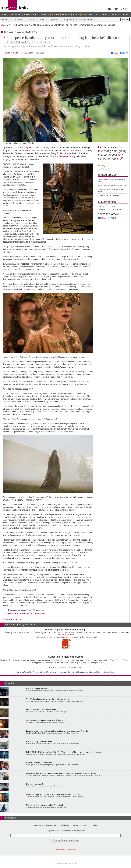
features (18, 20)
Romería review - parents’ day (39, 763)
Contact (59, 863)
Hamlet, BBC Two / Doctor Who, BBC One (112, 186)
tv (97, 15)
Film (10, 25)
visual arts (87, 15)
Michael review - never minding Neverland (44, 805)
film (35, 15)
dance (76, 15)
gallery (31, 20)
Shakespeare (117, 209)
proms (54, 20)
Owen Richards (12, 53)
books (125, 15)
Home (4, 25)
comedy (66, 15)
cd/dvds (115, 15)
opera (27, 15)
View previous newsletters (66, 850)
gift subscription (109, 672)
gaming (105, 15)
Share (114, 53)
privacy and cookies (70, 863)
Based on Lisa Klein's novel (77, 150)
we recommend (87, 20)
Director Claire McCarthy (63, 156)
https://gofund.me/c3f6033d (66, 635)
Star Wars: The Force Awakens (108, 195)
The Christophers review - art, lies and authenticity (48, 699)
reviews (5, 20)
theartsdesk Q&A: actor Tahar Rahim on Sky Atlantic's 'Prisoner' (54, 794)
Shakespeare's (27, 147)
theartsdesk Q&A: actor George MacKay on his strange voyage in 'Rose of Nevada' (61, 773)
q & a (43, 20)
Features (101, 206)
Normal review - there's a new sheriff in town (45, 720)
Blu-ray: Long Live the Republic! (40, 741)
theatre (55, 15)
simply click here (76, 667)
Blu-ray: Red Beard (35, 784)
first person (68, 20)
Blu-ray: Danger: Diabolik (37, 688)
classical (45, 15)
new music (16, 15)
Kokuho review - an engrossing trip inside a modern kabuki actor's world (57, 731)
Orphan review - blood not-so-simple (42, 710)
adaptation (102, 209)
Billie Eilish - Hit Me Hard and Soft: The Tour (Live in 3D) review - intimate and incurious (65, 752)
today (4, 15)
